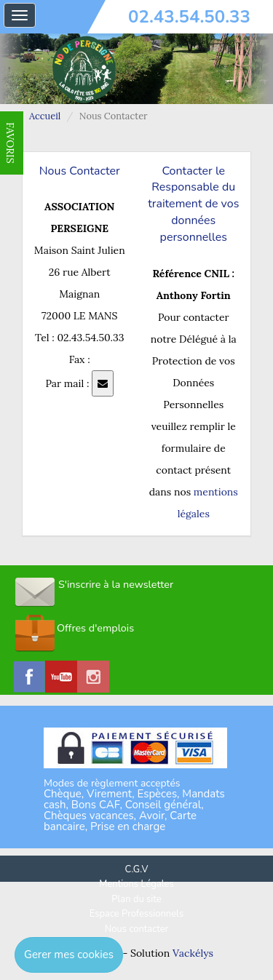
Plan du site (136, 899)
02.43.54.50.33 (189, 17)
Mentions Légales (136, 884)
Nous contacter (136, 929)
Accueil (45, 116)
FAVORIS (10, 143)
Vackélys (193, 953)
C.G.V (137, 869)
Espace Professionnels (136, 914)
